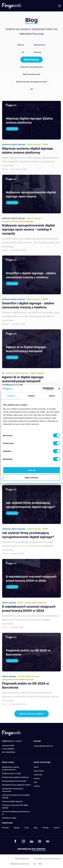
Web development (32, 74)
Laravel (37, 786)
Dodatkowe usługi (9, 818)
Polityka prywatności (20, 864)
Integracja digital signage (12, 801)
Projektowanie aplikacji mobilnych (15, 777)
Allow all (31, 470)
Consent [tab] (11, 396)
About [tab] (52, 396)
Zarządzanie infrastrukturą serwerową (13, 790)
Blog (36, 828)
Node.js (37, 779)
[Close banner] (59, 389)
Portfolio (5, 828)
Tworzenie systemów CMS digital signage (15, 806)
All (32, 89)
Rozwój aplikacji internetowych (14, 781)
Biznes (21, 45)
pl (35, 864)
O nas (27, 828)
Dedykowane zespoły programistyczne (10, 768)
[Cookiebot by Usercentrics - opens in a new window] (43, 389)
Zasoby (17, 828)
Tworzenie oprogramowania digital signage (16, 796)
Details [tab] (32, 396)
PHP (35, 782)
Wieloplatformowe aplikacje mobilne (16, 785)
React (36, 767)
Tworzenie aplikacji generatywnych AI (16, 813)
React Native (39, 771)
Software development (32, 67)
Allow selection (31, 478)
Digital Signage (31, 60)
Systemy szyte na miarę (11, 773)
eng (40, 864)
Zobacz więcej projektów (32, 714)
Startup (37, 52)
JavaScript (38, 775)
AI (23, 52)
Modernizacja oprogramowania (32, 82)
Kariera (57, 828)
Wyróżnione (40, 45)
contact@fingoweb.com (43, 746)
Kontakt (46, 828)
